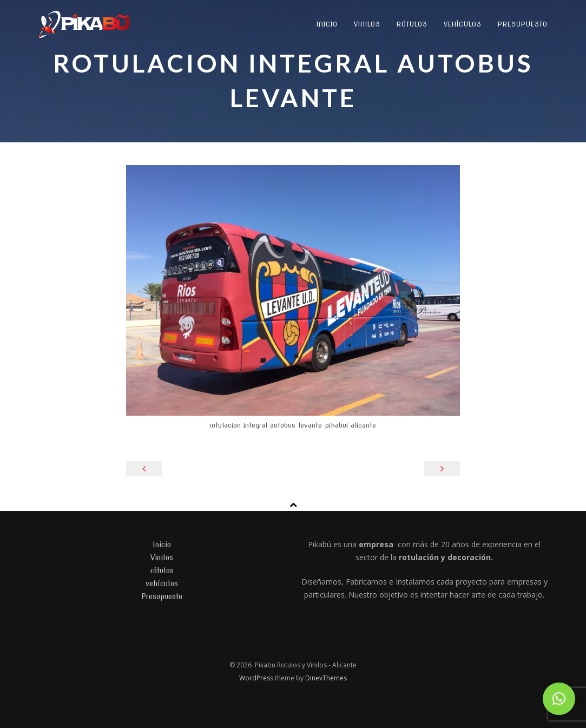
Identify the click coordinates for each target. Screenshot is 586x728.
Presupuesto (523, 24)
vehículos (463, 24)
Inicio (327, 24)
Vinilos (367, 24)
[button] (559, 699)
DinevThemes (326, 678)
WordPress (257, 678)
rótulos (412, 24)
